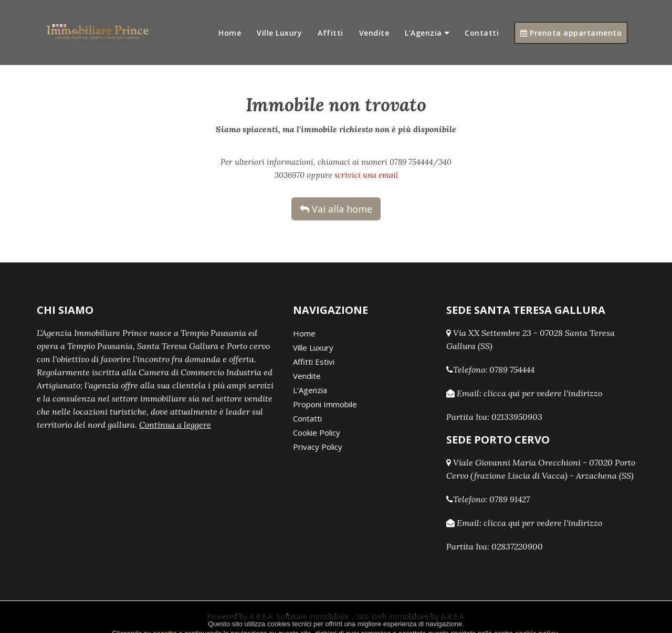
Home (230, 33)
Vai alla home (336, 209)
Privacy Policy (318, 447)
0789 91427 (510, 499)
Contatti (482, 33)
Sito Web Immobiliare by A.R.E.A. (411, 616)
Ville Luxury (279, 33)
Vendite (374, 33)
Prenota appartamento (571, 33)
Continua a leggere (175, 425)
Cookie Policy (317, 432)
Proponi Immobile (325, 404)
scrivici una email (366, 175)
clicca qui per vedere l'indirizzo (543, 393)
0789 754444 (512, 370)
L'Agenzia (423, 33)
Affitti (330, 33)
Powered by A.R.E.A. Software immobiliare (278, 616)
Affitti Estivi (314, 362)
